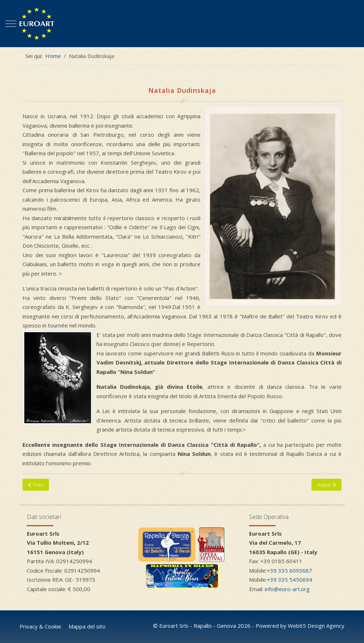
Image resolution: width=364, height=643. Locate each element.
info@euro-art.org (287, 589)
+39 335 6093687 (289, 570)
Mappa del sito (87, 626)
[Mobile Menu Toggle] (11, 24)
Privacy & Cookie (40, 626)
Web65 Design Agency (316, 626)
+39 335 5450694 (289, 580)
